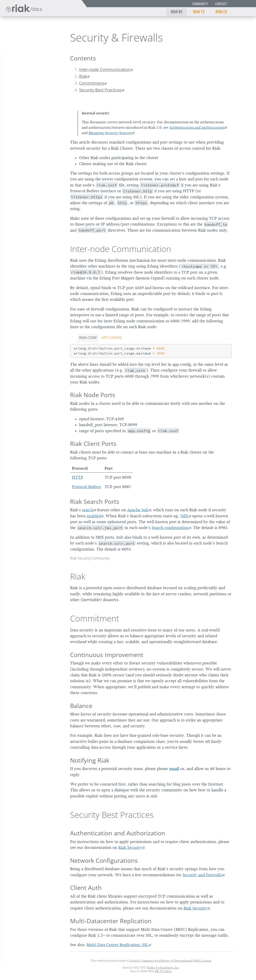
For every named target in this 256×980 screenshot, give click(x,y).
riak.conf (88, 338)
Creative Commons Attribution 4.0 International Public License (170, 961)
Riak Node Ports (93, 395)
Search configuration (170, 528)
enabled (94, 516)
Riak (19, 37)
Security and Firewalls (202, 875)
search (88, 510)
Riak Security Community (90, 558)
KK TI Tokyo (163, 971)
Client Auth (86, 888)
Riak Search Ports (95, 501)
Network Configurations (104, 860)
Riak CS (221, 11)
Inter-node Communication (105, 69)
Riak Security (130, 847)
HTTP (77, 477)
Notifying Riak (90, 760)
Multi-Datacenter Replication (111, 921)
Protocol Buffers (86, 487)
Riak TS (199, 11)
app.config (112, 338)
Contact (221, 4)
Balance (81, 706)
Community (200, 4)
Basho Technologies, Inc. (163, 968)
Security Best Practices (100, 90)
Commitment (92, 83)
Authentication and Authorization (197, 128)
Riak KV (177, 11)
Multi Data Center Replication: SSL (117, 945)
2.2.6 (46, 37)
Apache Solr (138, 510)
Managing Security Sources (110, 133)
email (174, 769)
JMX (184, 516)
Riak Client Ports (93, 444)
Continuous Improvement (107, 655)
